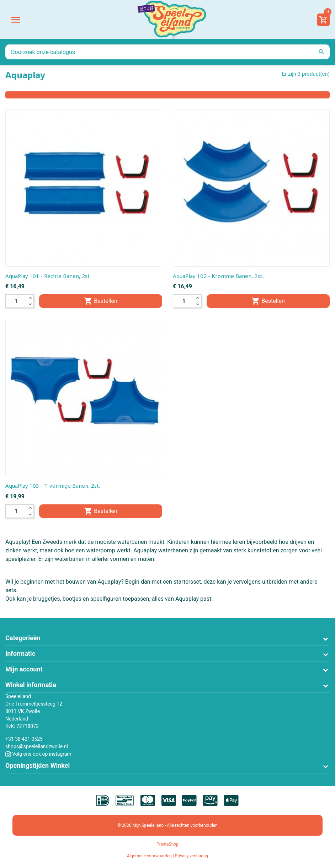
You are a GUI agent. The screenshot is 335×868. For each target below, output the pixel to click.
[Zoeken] (167, 52)
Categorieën (23, 638)
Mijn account (24, 669)
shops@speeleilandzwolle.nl (37, 746)
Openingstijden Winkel (38, 765)
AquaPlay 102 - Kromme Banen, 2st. (218, 276)
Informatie (20, 653)
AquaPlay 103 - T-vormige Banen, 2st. (53, 486)
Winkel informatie (31, 685)
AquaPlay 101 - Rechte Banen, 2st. (48, 276)
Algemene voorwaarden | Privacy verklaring (168, 856)
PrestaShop (167, 844)
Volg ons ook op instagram (38, 754)
